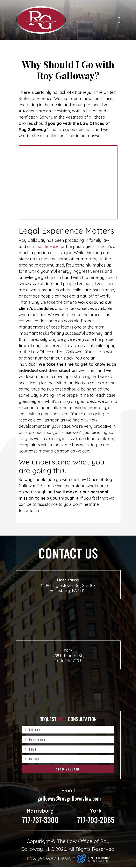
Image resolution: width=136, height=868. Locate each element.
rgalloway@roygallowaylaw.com (68, 795)
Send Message (68, 769)
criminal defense (43, 246)
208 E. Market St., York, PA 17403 (68, 658)
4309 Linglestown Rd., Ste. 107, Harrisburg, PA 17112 (68, 588)
